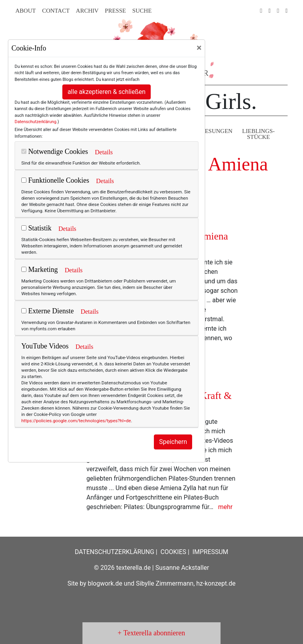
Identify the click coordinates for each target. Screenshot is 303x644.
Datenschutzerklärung (36, 122)
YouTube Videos (45, 346)
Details (104, 152)
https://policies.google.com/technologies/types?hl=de (76, 421)
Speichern (173, 442)
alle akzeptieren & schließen (107, 92)
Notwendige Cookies (55, 152)
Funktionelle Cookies (55, 180)
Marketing (39, 270)
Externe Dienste (48, 311)
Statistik (36, 228)
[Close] (199, 48)
